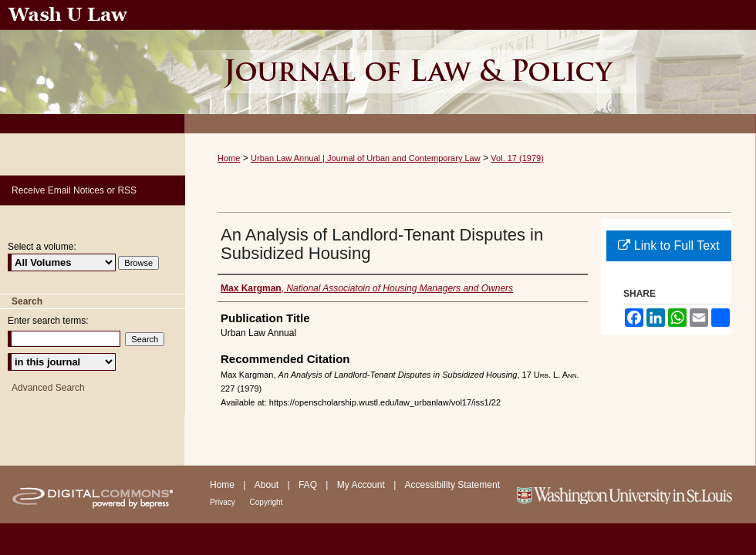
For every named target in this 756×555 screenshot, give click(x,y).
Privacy (224, 502)
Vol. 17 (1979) (517, 158)
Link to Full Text (668, 246)
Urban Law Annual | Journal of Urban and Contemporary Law (366, 158)
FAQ (309, 485)
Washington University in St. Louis (634, 494)
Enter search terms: (48, 321)
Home (229, 158)
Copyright (267, 502)
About (268, 485)
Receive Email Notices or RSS (74, 190)
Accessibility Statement (452, 485)
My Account (362, 485)
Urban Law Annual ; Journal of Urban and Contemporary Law (471, 67)
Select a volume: (42, 247)
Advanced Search (48, 388)
